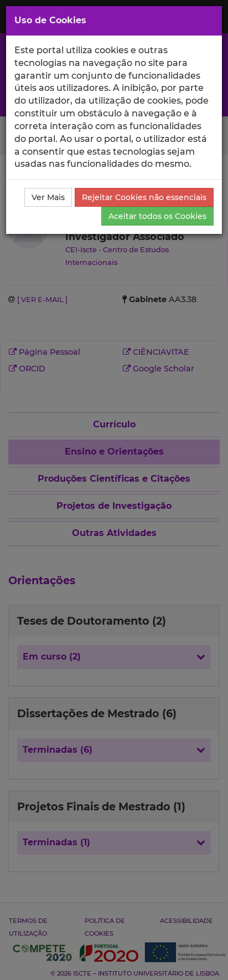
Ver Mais (48, 197)
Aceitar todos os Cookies (157, 216)
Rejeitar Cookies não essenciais (144, 197)
